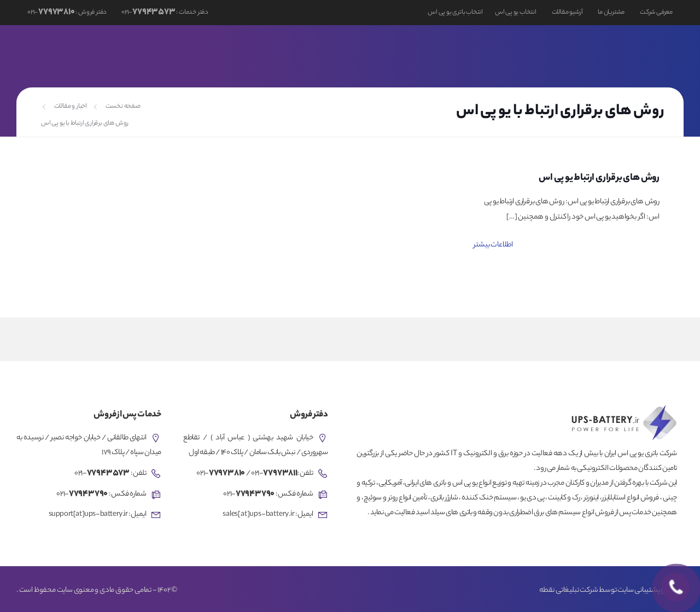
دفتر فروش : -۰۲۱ (67, 13)
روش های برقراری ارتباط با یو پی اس (85, 123)
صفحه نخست (123, 107)
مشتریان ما (611, 13)
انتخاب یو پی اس (516, 13)
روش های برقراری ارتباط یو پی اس (599, 178)
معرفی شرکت (656, 13)
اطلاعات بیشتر (493, 245)
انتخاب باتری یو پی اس (455, 13)
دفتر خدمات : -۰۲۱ (164, 13)
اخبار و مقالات (71, 107)
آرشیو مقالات (567, 13)
